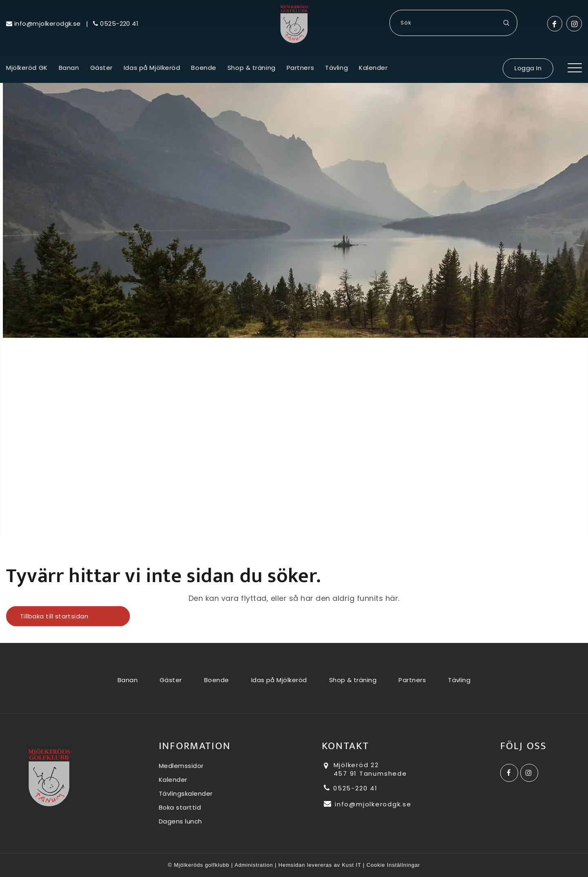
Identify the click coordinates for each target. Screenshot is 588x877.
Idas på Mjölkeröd (279, 680)
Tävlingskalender (186, 793)
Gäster (171, 680)
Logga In (528, 68)
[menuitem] (27, 73)
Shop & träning (353, 680)
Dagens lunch (180, 821)
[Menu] (575, 73)
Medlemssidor (181, 766)
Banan (128, 680)
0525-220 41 (351, 788)
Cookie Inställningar (393, 865)
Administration (254, 865)
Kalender (173, 780)
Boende (217, 680)
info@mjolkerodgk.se (368, 804)
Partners (412, 680)
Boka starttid (180, 807)
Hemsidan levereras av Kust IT (320, 865)
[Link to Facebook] (555, 24)
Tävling (459, 680)
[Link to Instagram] (574, 24)
